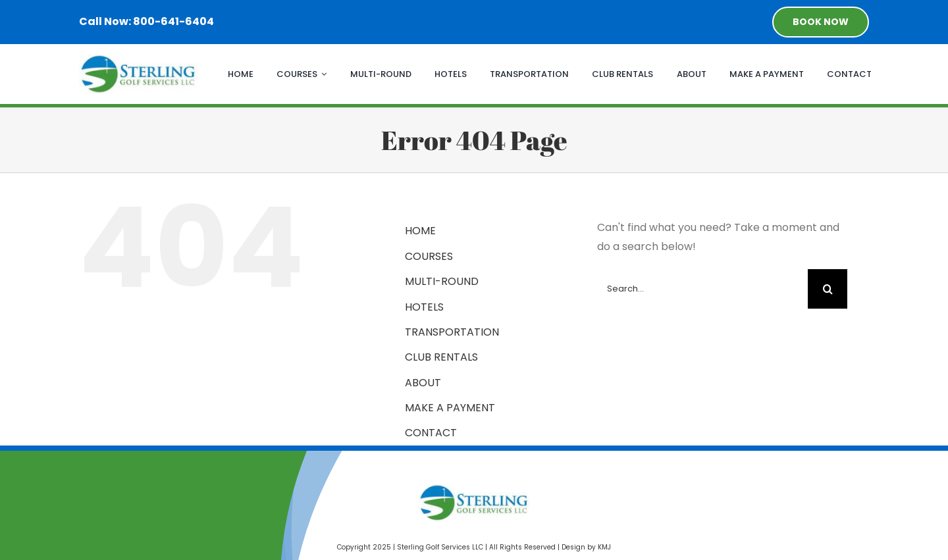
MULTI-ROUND (442, 281)
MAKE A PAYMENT (450, 408)
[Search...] (702, 289)
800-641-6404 (173, 21)
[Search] (828, 289)
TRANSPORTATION (452, 332)
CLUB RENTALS (441, 357)
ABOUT (423, 383)
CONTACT (431, 433)
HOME (420, 231)
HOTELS (424, 307)
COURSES (429, 256)
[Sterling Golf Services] (138, 59)
